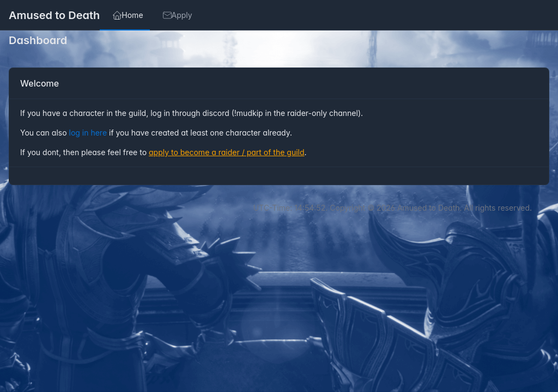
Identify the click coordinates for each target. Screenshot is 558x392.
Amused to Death (54, 15)
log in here (89, 133)
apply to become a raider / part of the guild (227, 152)
